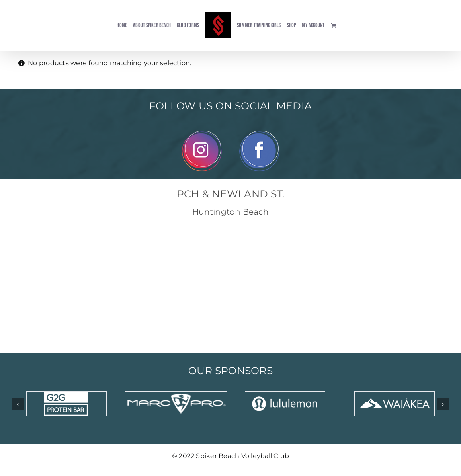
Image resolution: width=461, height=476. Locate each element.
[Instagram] (202, 134)
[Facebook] (259, 134)
